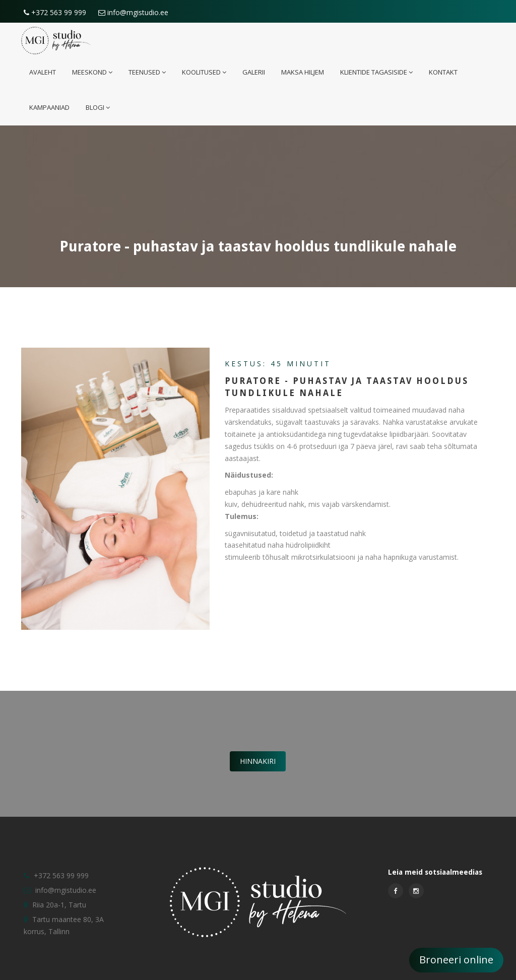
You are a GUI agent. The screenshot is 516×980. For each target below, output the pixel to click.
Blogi (98, 107)
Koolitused (204, 72)
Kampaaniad (49, 107)
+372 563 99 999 (55, 12)
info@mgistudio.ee (133, 12)
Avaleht (43, 72)
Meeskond (92, 72)
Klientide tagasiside (376, 72)
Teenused (147, 72)
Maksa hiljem (303, 72)
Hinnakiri (258, 761)
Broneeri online (456, 960)
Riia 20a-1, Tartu (59, 905)
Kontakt (443, 72)
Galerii (254, 72)
